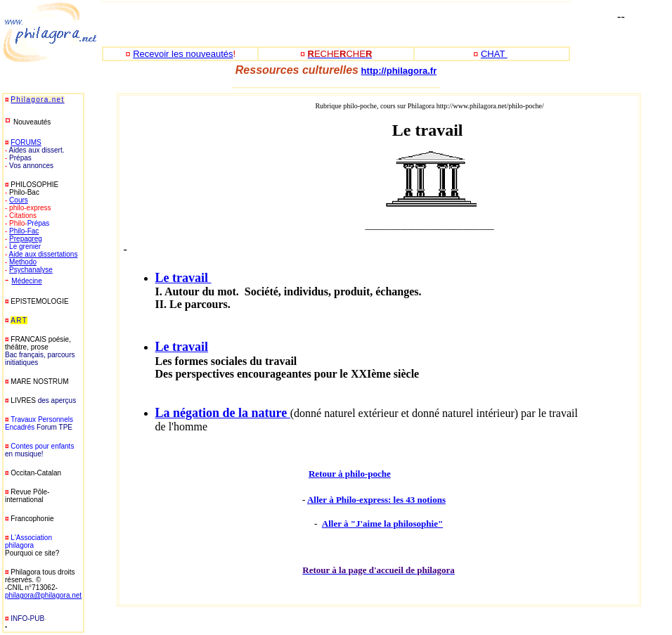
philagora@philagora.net (43, 595)
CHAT (494, 54)
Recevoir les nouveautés (183, 54)
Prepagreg (26, 239)
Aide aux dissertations (44, 254)
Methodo (23, 262)
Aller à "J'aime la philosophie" (382, 524)
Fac (33, 231)
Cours (19, 200)
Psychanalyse (31, 270)
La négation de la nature (223, 413)
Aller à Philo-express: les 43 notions (376, 500)
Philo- (18, 231)
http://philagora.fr (399, 71)
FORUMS (26, 142)
